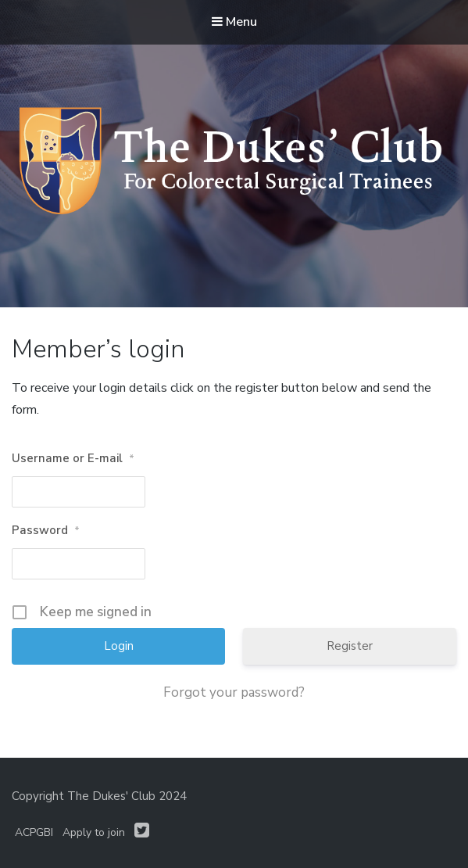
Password (46, 531)
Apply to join (94, 832)
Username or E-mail (73, 459)
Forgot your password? (234, 693)
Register (350, 646)
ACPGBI (34, 832)
